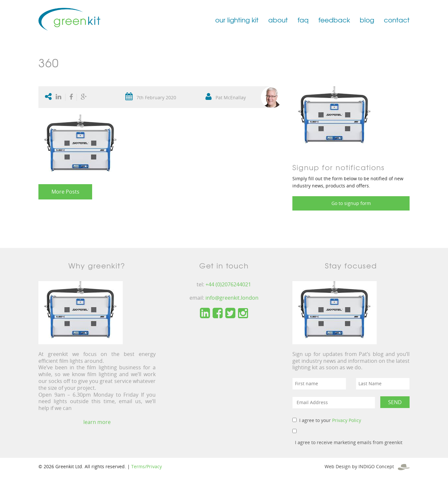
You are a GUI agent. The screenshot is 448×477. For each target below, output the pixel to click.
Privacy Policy (347, 420)
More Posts (65, 192)
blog (367, 20)
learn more (97, 422)
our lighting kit (237, 20)
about (278, 20)
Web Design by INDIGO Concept (367, 466)
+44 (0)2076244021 (228, 284)
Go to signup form (351, 203)
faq (303, 20)
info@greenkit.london (232, 298)
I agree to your (330, 420)
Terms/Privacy (147, 466)
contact (397, 20)
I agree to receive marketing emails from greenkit (349, 442)
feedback (334, 20)
